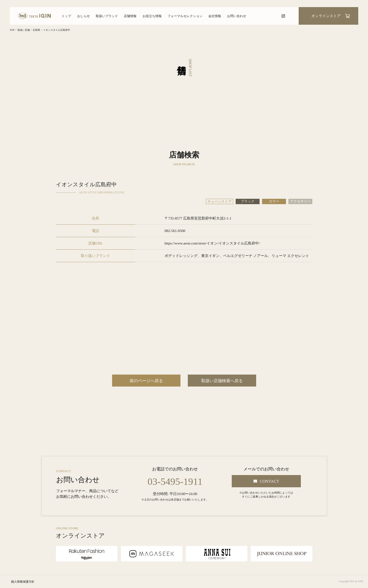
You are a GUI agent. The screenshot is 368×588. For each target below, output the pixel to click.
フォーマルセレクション (185, 16)
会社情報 (215, 16)
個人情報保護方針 (23, 582)
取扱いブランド (107, 16)
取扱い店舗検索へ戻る (222, 381)
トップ (66, 16)
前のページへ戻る (146, 381)
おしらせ (84, 16)
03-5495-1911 (175, 482)
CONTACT (269, 481)
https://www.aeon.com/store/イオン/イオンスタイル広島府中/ (212, 243)
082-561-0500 (175, 231)
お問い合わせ (237, 16)
